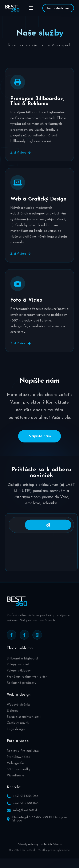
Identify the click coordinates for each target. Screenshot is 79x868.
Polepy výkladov (19, 676)
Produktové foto (18, 763)
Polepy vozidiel (18, 670)
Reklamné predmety (21, 689)
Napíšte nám (39, 436)
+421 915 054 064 (26, 802)
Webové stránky (19, 711)
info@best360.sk (25, 816)
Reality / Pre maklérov (23, 757)
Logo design (16, 735)
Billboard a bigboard (22, 664)
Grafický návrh (18, 729)
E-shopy (13, 717)
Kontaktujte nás (58, 8)
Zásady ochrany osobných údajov (39, 850)
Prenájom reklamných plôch (27, 683)
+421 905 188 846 (26, 809)
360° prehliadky (19, 775)
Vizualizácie (15, 781)
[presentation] (41, 557)
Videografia (15, 769)
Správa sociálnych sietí (24, 723)
